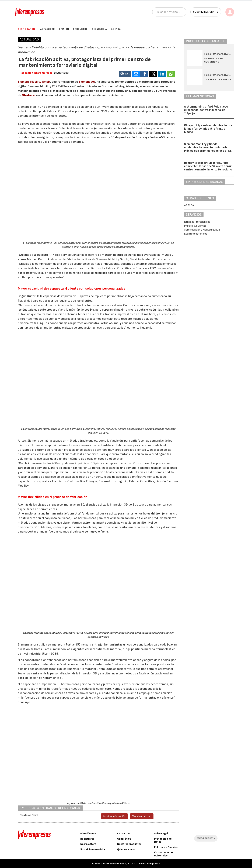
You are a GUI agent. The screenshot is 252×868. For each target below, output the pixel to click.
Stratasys (29, 95)
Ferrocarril (27, 29)
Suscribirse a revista (93, 849)
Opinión (64, 29)
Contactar (124, 834)
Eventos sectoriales (196, 234)
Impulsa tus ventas (195, 226)
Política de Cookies (166, 847)
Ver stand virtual (142, 816)
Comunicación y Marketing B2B (202, 230)
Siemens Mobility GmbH (34, 82)
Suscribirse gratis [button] (206, 12)
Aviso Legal (161, 834)
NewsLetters (88, 844)
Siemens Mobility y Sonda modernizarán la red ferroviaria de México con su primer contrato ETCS (208, 147)
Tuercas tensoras (218, 79)
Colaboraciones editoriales (164, 854)
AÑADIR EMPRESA (206, 838)
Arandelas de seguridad (214, 60)
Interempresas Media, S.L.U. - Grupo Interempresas (131, 864)
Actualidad (48, 29)
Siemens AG (87, 82)
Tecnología (99, 29)
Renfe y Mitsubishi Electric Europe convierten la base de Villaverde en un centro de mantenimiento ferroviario (208, 166)
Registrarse (87, 839)
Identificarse (88, 834)
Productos (80, 29)
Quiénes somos (126, 849)
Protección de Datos (163, 840)
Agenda (116, 29)
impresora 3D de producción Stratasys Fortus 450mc (132, 137)
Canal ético (124, 839)
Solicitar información (114, 816)
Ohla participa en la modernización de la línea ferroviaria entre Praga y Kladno (208, 129)
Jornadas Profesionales (197, 222)
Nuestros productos (129, 844)
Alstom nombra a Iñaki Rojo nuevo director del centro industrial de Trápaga (206, 110)
